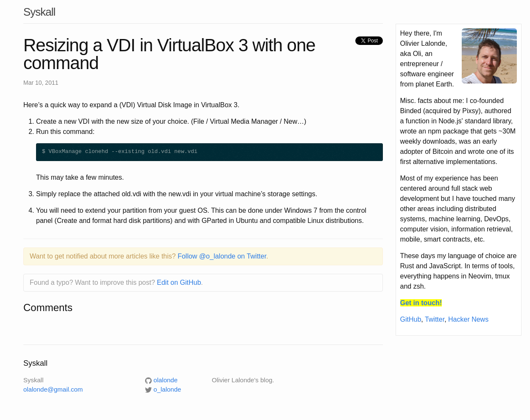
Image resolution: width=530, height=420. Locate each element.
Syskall (39, 12)
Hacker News (468, 319)
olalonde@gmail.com (53, 389)
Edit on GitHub (179, 282)
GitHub (411, 319)
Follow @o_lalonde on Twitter (222, 256)
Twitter (435, 319)
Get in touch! (421, 303)
